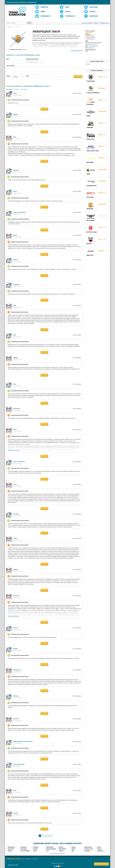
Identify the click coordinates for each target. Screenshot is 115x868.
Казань (74, 847)
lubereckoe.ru (91, 48)
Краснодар (11, 849)
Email (27, 76)
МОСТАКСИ (97, 160)
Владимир (23, 847)
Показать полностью (14, 450)
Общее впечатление (32, 59)
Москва (35, 849)
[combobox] (34, 62)
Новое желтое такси (97, 148)
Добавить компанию (101, 864)
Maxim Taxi (97, 253)
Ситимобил (97, 102)
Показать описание (77, 51)
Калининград (88, 847)
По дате (17, 89)
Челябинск (100, 851)
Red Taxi (97, 241)
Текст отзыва (10, 66)
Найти (29, 23)
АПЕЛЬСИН (97, 207)
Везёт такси (97, 195)
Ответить (44, 109)
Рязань (99, 849)
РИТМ (97, 114)
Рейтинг (96, 23)
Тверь (35, 851)
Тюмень (61, 851)
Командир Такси (97, 183)
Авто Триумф (97, 218)
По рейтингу (24, 89)
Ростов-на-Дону (89, 849)
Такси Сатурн (97, 79)
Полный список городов (58, 853)
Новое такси (97, 137)
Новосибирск (62, 849)
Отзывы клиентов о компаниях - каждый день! (21, 2)
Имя (8, 59)
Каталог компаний (87, 23)
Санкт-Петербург (25, 851)
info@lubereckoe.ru (93, 46)
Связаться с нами (13, 865)
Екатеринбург (50, 847)
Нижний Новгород (51, 849)
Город (7, 76)
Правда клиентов (16, 859)
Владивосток (11, 847)
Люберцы (88, 64)
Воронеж (36, 847)
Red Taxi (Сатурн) (97, 230)
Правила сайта (104, 23)
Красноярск (24, 849)
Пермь (73, 849)
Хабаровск (87, 851)
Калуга (99, 847)
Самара (10, 851)
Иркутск (61, 847)
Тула (47, 851)
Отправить (78, 77)
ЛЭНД (97, 172)
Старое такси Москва (97, 90)
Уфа (73, 851)
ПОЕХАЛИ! (97, 125)
